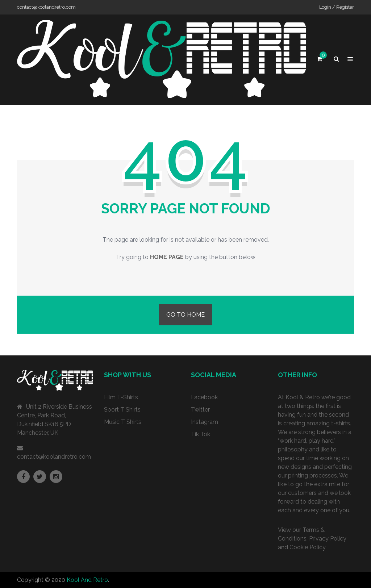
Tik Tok (201, 434)
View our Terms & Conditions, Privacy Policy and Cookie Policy (312, 539)
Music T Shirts (123, 422)
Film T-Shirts (121, 397)
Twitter (200, 410)
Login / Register (337, 7)
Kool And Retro (87, 580)
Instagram (205, 422)
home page (167, 257)
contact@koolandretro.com (54, 457)
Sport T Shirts (122, 410)
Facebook (204, 397)
